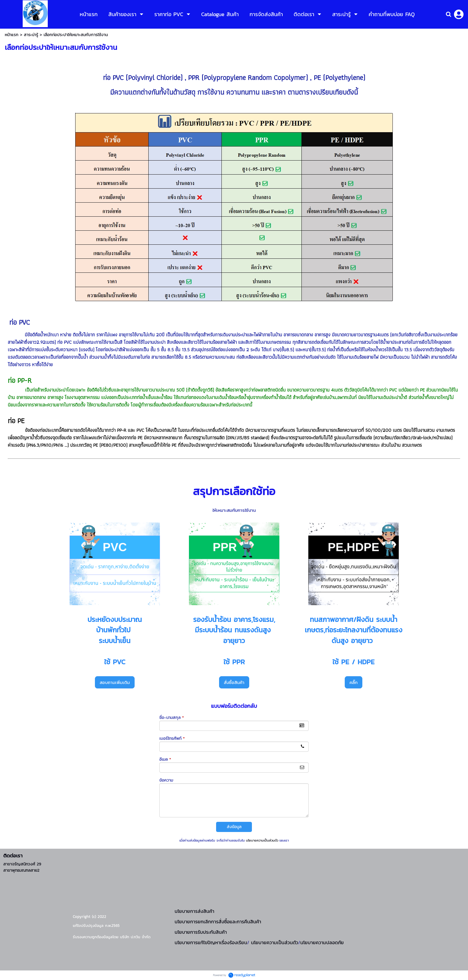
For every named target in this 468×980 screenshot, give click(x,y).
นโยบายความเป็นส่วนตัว (262, 840)
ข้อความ (166, 780)
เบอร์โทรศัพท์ (172, 738)
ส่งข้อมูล (234, 827)
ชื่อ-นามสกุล (172, 718)
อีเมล (165, 759)
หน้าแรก (12, 35)
